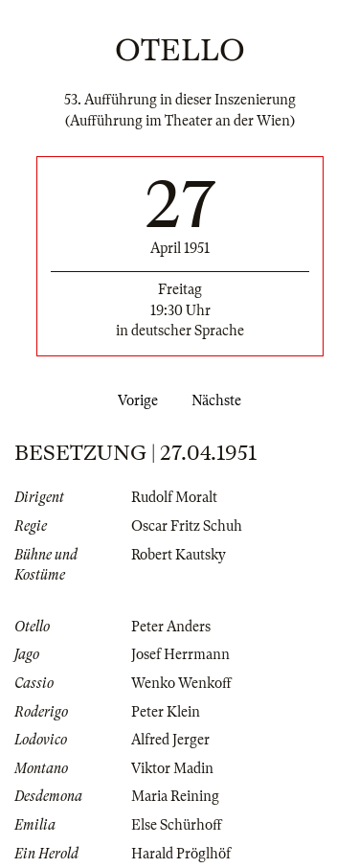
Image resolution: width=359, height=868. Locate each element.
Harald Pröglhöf (181, 854)
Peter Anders (171, 627)
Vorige (134, 400)
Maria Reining (175, 796)
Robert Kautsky (179, 555)
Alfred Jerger (170, 740)
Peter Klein (166, 712)
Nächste (220, 400)
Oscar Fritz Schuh (187, 526)
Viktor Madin (172, 768)
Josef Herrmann (180, 654)
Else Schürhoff (177, 825)
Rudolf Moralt (174, 497)
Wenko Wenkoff (181, 683)
